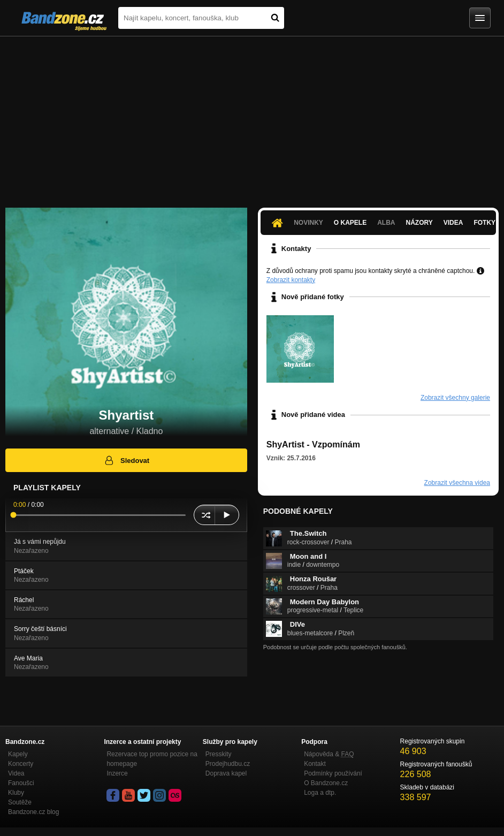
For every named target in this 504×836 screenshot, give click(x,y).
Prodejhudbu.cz (228, 764)
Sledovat (127, 460)
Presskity (219, 754)
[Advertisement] (252, 117)
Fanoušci (21, 783)
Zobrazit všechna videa (457, 483)
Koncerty (21, 764)
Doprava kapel (226, 773)
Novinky (308, 223)
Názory (419, 223)
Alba (386, 223)
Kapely (18, 754)
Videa (453, 223)
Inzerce (117, 773)
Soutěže (20, 802)
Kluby (16, 793)
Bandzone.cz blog (33, 812)
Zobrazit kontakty (291, 280)
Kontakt (315, 764)
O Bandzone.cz (326, 783)
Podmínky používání (333, 773)
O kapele (350, 223)
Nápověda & (329, 754)
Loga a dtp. (320, 793)
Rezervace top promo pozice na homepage (152, 759)
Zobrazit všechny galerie (455, 398)
